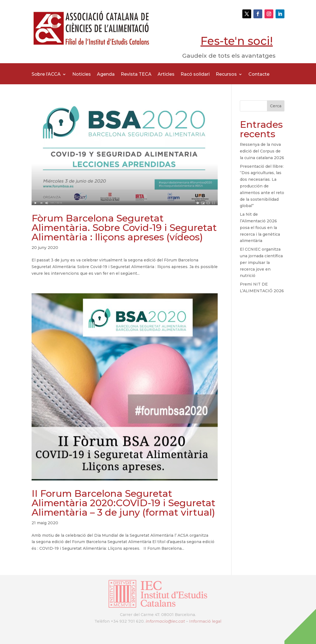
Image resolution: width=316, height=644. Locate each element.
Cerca (276, 106)
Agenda (106, 75)
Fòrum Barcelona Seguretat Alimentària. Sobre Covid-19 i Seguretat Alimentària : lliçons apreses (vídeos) (124, 228)
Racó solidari (195, 75)
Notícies (82, 75)
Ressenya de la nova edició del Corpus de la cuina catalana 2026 (262, 151)
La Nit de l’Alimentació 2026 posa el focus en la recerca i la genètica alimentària (260, 227)
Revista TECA (136, 75)
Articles (166, 75)
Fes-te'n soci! (237, 41)
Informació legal (205, 621)
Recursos (226, 75)
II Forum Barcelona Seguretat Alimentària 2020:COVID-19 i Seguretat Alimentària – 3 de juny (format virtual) (124, 503)
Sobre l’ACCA (46, 75)
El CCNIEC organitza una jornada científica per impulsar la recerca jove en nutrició (261, 262)
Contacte (259, 75)
